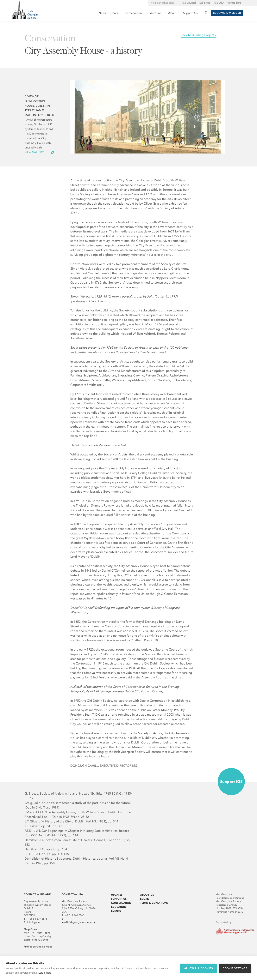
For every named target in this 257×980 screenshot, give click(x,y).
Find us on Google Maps (38, 947)
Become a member (227, 13)
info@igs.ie (33, 922)
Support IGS (231, 782)
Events (116, 911)
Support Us (119, 899)
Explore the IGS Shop (36, 940)
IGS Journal (189, 3)
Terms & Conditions (154, 903)
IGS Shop (205, 3)
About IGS (147, 895)
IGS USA (219, 3)
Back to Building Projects (198, 35)
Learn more (45, 973)
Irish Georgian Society (25, 10)
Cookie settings (235, 968)
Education (119, 907)
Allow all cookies (198, 968)
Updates (117, 895)
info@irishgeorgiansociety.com (79, 922)
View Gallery (34, 152)
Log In (145, 899)
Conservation (121, 903)
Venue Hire (234, 3)
